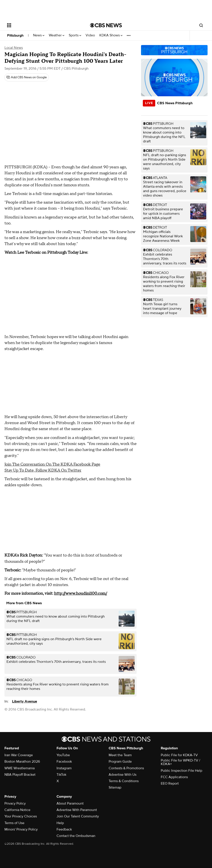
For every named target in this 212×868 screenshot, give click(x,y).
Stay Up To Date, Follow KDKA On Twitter (43, 470)
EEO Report (170, 783)
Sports (75, 35)
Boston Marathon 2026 (22, 762)
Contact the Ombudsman (76, 836)
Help (60, 823)
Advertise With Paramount (77, 810)
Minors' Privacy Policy (21, 829)
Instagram (64, 768)
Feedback (64, 829)
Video (90, 35)
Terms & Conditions (124, 781)
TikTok (61, 775)
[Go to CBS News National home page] (106, 25)
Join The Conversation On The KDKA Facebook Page (52, 464)
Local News (14, 48)
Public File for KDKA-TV (179, 755)
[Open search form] (201, 25)
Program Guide (120, 762)
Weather (57, 35)
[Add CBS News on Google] (27, 77)
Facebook (64, 762)
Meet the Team (120, 755)
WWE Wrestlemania (20, 768)
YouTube (63, 755)
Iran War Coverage (19, 755)
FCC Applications (174, 777)
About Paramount (70, 803)
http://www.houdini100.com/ (81, 593)
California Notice (17, 810)
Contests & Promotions (126, 768)
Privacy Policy (15, 803)
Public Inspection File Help (182, 771)
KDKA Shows (111, 35)
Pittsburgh (15, 35)
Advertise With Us (123, 775)
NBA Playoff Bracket (20, 775)
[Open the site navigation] (40, 25)
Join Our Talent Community (78, 816)
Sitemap (115, 787)
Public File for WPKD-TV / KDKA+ (181, 762)
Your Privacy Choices (21, 816)
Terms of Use (14, 823)
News (39, 35)
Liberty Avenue (25, 701)
